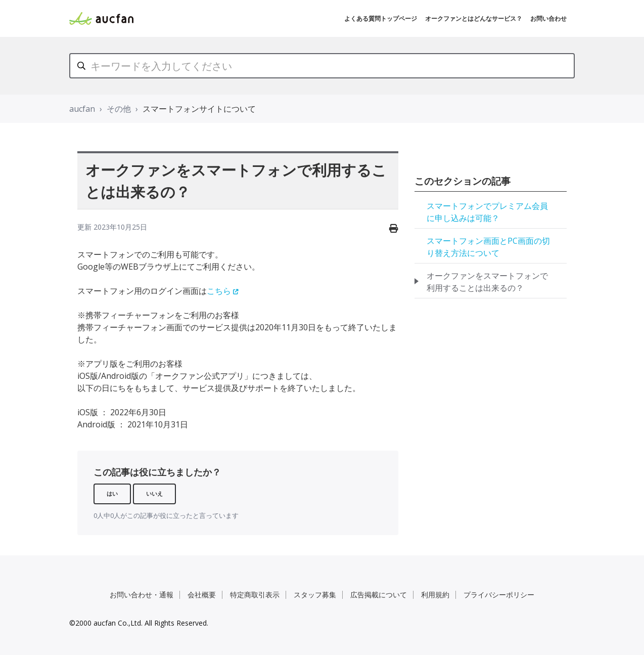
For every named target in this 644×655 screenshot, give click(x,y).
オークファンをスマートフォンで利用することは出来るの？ (487, 282)
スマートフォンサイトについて (199, 109)
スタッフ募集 (315, 595)
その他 (119, 109)
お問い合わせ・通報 (142, 595)
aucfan (82, 109)
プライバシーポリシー (499, 595)
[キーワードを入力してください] (322, 66)
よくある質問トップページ (381, 18)
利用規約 (435, 595)
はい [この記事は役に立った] (112, 493)
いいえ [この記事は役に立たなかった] (154, 493)
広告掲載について (379, 595)
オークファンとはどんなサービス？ (474, 18)
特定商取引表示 (255, 595)
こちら (219, 291)
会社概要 (202, 595)
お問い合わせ (548, 18)
